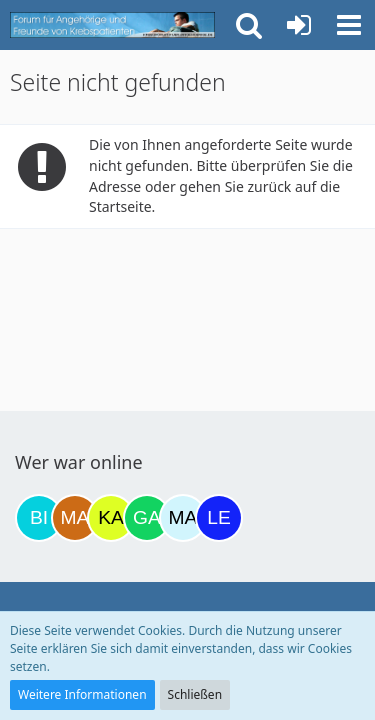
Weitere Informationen (82, 694)
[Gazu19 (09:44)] (147, 518)
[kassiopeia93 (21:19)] (111, 518)
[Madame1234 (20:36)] (75, 518)
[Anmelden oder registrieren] (299, 25)
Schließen (195, 694)
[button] (349, 25)
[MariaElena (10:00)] (183, 518)
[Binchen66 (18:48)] (39, 518)
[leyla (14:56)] (219, 518)
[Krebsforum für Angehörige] (112, 25)
